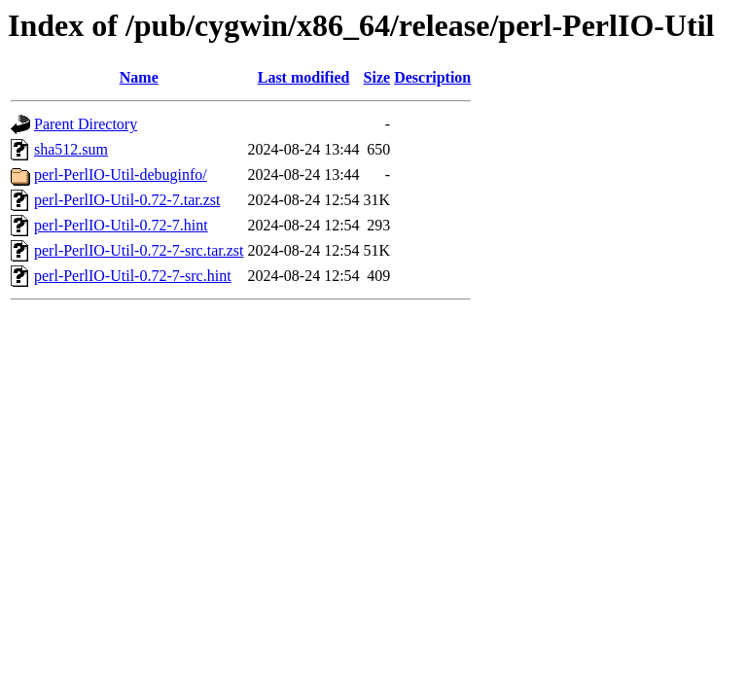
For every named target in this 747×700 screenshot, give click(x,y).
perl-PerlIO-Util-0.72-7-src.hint (133, 276)
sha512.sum (71, 149)
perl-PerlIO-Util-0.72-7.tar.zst (127, 200)
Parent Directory (86, 124)
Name (139, 77)
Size (377, 77)
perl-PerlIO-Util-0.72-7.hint (121, 225)
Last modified (304, 77)
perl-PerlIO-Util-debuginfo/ (121, 175)
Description (432, 77)
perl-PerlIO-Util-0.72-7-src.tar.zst (139, 250)
